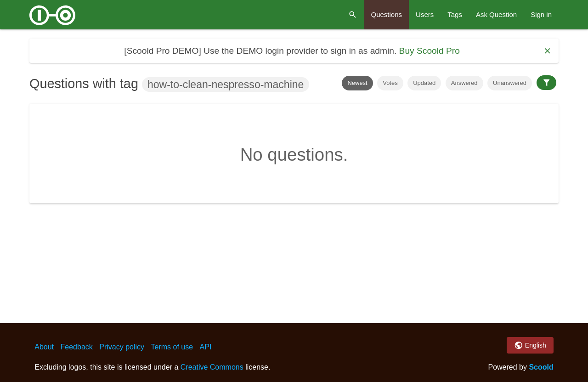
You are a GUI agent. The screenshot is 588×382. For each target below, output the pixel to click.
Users (425, 14)
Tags (455, 14)
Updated (424, 83)
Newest (357, 83)
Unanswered (510, 83)
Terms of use (172, 347)
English (530, 345)
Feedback (77, 347)
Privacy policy (122, 347)
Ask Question (496, 14)
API (206, 347)
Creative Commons (212, 367)
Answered (464, 83)
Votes (390, 83)
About (44, 347)
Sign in (541, 14)
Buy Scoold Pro (430, 51)
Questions (387, 14)
